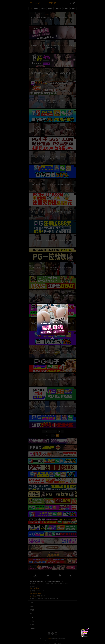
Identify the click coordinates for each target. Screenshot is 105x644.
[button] (81, 637)
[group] (85, 632)
